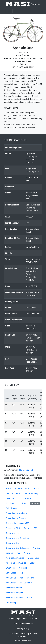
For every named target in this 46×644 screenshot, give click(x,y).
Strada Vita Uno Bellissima (17, 538)
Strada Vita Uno (12, 533)
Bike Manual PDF (26, 470)
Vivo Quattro (11, 583)
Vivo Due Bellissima (14, 578)
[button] (5, 29)
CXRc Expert (25, 498)
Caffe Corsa (11, 573)
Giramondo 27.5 (13, 528)
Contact (35, 618)
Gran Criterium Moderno (16, 513)
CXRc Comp (11, 498)
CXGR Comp (11, 603)
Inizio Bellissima (13, 553)
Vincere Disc (33, 558)
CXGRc (36, 488)
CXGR (30, 598)
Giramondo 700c (31, 528)
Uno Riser (22, 503)
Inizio (22, 573)
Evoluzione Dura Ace (15, 598)
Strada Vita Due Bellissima (17, 548)
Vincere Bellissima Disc (16, 563)
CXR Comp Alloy (13, 493)
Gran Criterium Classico (16, 518)
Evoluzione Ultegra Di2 (15, 593)
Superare (23, 568)
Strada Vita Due (12, 543)
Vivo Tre (30, 578)
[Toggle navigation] (9, 11)
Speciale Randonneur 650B (17, 523)
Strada (8, 488)
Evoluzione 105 (27, 583)
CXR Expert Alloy (31, 493)
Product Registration (18, 619)
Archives (23, 5)
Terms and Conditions (24, 623)
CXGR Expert (11, 508)
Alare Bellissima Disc (15, 558)
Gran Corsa (10, 568)
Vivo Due (36, 548)
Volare (33, 563)
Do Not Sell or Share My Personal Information (23, 635)
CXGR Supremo (22, 488)
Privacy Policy (24, 628)
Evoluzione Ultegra (14, 588)
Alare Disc (28, 553)
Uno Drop (10, 503)
